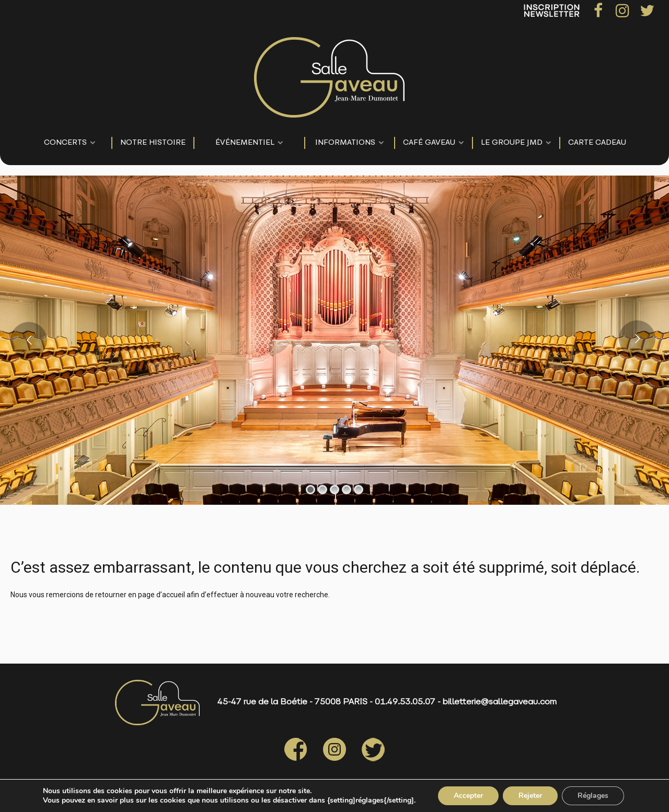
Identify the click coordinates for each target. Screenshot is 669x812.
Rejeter (530, 796)
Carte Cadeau (597, 143)
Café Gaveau (429, 143)
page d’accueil (162, 595)
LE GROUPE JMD (512, 143)
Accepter (468, 796)
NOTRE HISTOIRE (153, 143)
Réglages (593, 796)
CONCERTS (65, 143)
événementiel (245, 143)
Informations (345, 143)
